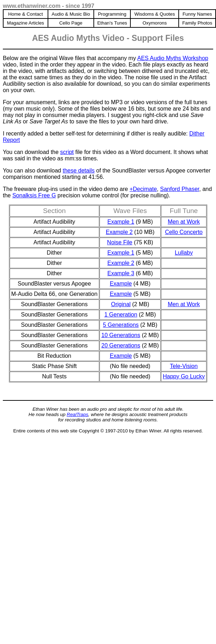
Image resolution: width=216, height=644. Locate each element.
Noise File (120, 242)
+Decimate (143, 189)
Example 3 (121, 273)
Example (121, 284)
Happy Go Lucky (184, 376)
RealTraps (78, 414)
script (67, 152)
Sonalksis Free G (34, 195)
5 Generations (121, 325)
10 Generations (121, 335)
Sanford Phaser (179, 189)
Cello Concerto (184, 232)
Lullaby (184, 253)
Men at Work (184, 222)
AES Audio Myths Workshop (173, 58)
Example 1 (121, 222)
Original (121, 304)
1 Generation (121, 315)
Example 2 (119, 232)
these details (79, 171)
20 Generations (121, 345)
